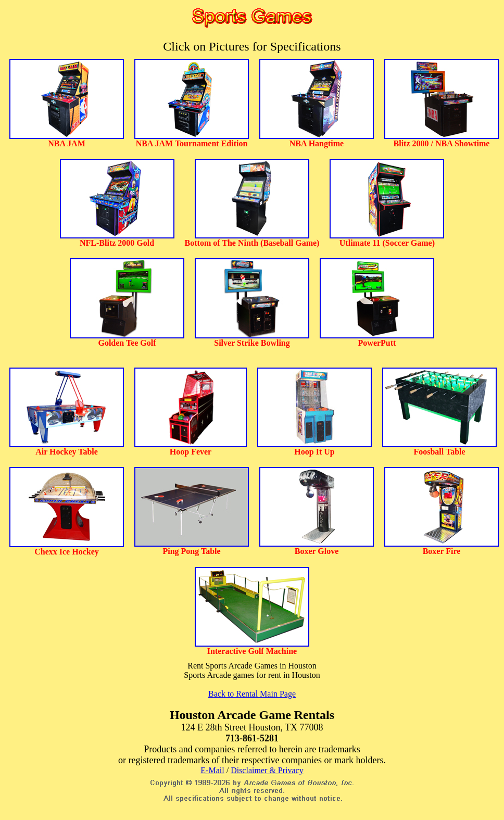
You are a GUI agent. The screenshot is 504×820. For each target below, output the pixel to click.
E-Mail (212, 770)
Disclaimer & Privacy (267, 770)
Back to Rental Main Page (252, 694)
